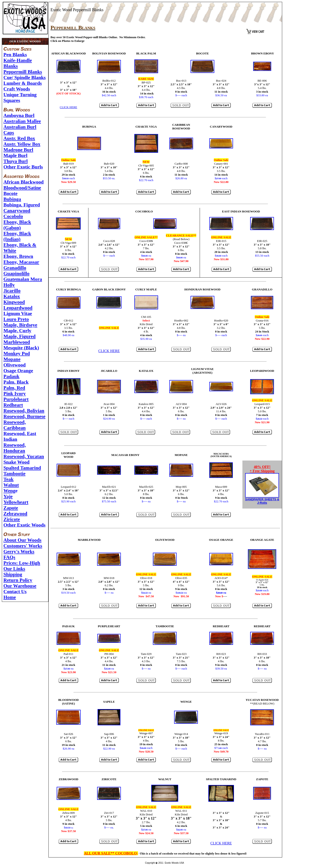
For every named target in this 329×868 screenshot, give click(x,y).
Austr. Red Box (19, 138)
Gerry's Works (19, 552)
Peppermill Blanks (23, 72)
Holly (9, 285)
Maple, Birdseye (20, 325)
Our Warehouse (20, 586)
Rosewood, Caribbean (15, 425)
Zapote (11, 508)
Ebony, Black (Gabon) (17, 225)
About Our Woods (22, 540)
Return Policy (18, 580)
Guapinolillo (16, 273)
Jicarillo (12, 291)
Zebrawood (15, 514)
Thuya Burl (16, 161)
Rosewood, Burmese (24, 416)
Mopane (12, 359)
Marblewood (17, 342)
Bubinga (12, 199)
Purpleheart (16, 399)
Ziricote (12, 519)
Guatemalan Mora (23, 279)
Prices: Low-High (22, 563)
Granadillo (15, 268)
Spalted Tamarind (22, 468)
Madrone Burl (18, 150)
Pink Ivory (15, 394)
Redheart (13, 405)
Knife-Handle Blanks (18, 63)
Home (10, 597)
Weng (9, 491)
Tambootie (14, 474)
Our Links (14, 569)
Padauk (11, 376)
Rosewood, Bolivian (24, 411)
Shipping (13, 574)
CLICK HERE (69, 107)
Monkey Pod (17, 354)
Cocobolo (13, 216)
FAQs (9, 557)
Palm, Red (14, 388)
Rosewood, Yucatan (24, 456)
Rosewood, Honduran (15, 448)
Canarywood (17, 211)
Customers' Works (23, 546)
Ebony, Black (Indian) (17, 236)
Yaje (8, 496)
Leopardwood (18, 308)
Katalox (12, 296)
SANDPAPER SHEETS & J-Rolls (262, 501)
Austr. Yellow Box (22, 144)
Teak (8, 479)
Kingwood (14, 302)
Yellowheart (16, 502)
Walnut (11, 485)
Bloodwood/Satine (22, 188)
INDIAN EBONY (68, 371)
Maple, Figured (20, 336)
